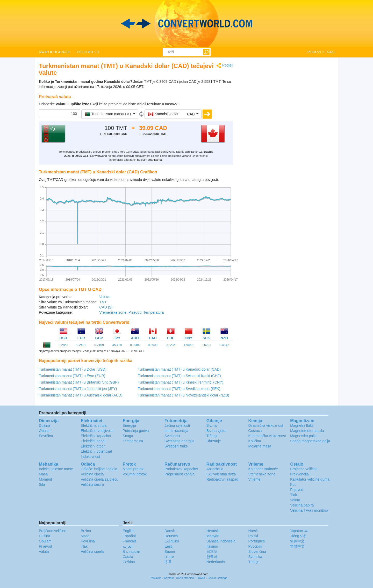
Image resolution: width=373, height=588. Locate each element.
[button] (110, 114)
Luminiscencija (176, 431)
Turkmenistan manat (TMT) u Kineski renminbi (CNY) (181, 382)
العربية (128, 546)
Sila (42, 484)
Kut (293, 484)
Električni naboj (93, 441)
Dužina (45, 425)
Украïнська (299, 531)
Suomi (170, 552)
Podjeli (225, 66)
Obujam (45, 431)
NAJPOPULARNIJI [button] (54, 52)
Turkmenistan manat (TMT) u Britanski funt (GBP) (79, 382)
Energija (129, 425)
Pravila (201, 578)
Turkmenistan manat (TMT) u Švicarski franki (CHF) (179, 376)
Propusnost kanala (180, 474)
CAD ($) (106, 307)
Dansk (170, 531)
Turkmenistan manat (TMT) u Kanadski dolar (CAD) (179, 369)
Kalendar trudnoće (263, 469)
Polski (253, 536)
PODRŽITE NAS (321, 52)
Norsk (253, 531)
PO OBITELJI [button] (88, 52)
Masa (43, 474)
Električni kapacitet (96, 436)
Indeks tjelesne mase (56, 469)
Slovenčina (257, 552)
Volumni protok (135, 474)
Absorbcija (215, 469)
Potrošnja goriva (136, 431)
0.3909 (153, 345)
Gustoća (255, 431)
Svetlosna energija (179, 441)
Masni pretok (133, 469)
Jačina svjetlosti (177, 425)
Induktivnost (91, 457)
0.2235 (171, 345)
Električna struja (94, 425)
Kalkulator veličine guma (310, 479)
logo (187, 24)
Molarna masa (260, 446)
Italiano (212, 546)
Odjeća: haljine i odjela (99, 469)
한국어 (212, 557)
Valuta (104, 297)
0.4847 (224, 345)
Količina (254, 441)
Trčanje (212, 436)
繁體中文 (297, 546)
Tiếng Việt (298, 536)
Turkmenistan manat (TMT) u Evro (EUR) (72, 376)
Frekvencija (299, 474)
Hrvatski (213, 531)
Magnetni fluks (302, 425)
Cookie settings (217, 578)
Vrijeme (254, 479)
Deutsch (171, 536)
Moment (45, 479)
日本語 (212, 552)
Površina (46, 436)
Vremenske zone (113, 312)
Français (130, 541)
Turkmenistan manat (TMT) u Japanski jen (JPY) (78, 389)
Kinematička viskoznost (267, 436)
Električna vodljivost (97, 431)
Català (128, 557)
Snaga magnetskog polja (310, 441)
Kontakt (169, 578)
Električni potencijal (96, 451)
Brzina (212, 425)
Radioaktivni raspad (222, 479)
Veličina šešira (92, 484)
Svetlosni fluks (176, 446)
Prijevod (135, 312)
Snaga (128, 436)
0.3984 (135, 345)
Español (129, 536)
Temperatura (154, 312)
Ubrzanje (214, 441)
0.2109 (99, 345)
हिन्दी (168, 562)
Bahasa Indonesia (221, 541)
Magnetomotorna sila (307, 431)
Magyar (213, 536)
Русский (255, 546)
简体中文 (297, 541)
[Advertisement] (288, 99)
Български (131, 552)
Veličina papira (302, 505)
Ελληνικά (172, 541)
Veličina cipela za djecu (100, 479)
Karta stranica (185, 578)
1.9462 (188, 345)
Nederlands (216, 562)
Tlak (293, 495)
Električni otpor (93, 446)
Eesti (168, 546)
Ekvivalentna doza (221, 474)
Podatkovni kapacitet (181, 469)
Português (256, 541)
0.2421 (81, 345)
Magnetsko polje (303, 436)
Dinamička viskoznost (266, 425)
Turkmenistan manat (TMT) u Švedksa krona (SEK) (179, 389)
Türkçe (254, 562)
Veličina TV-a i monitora (309, 510)
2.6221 (206, 345)
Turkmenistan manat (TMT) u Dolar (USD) (73, 369)
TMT (103, 302)
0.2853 (63, 345)
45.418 (117, 345)
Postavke (156, 578)
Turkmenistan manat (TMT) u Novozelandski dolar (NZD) (184, 395)
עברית (169, 557)
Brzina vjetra (217, 431)
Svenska (255, 557)
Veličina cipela (92, 474)
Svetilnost (172, 436)
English (128, 531)
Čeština (129, 562)
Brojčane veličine (304, 469)
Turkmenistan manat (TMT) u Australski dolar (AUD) (81, 395)
